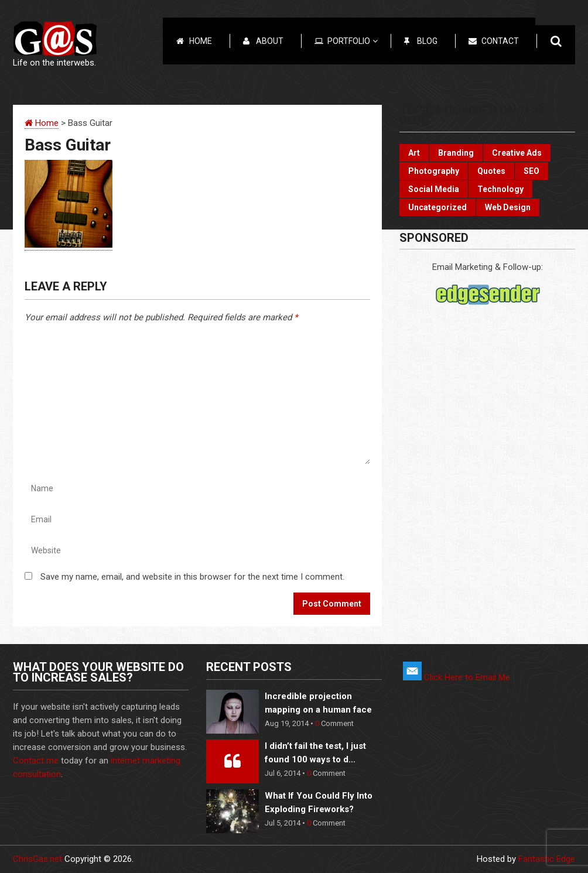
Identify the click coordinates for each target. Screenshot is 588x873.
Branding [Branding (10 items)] (456, 153)
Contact (500, 41)
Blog (427, 41)
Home (201, 41)
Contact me (36, 761)
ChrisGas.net (37, 859)
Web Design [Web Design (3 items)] (508, 207)
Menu (562, 13)
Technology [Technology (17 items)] (500, 189)
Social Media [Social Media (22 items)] (434, 189)
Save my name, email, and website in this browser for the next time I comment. (192, 577)
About (270, 41)
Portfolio (353, 41)
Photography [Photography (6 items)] (434, 171)
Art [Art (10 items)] (414, 153)
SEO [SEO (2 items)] (531, 171)
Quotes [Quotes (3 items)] (491, 171)
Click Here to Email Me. (457, 677)
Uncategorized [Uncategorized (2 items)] (437, 207)
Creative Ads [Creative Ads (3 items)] (517, 153)
